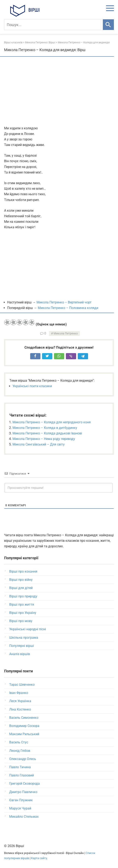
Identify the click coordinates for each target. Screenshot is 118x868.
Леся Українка (20, 701)
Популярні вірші (22, 646)
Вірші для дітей (21, 588)
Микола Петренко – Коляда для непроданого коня (52, 422)
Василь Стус (19, 742)
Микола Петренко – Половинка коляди (68, 308)
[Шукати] (108, 25)
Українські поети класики (32, 386)
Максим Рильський (24, 734)
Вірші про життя (22, 604)
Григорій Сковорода (25, 784)
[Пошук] (53, 25)
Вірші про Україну (23, 613)
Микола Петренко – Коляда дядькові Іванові (47, 433)
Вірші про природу (23, 596)
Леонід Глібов (20, 751)
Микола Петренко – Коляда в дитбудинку (45, 428)
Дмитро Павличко (23, 792)
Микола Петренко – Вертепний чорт (64, 302)
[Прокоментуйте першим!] (58, 488)
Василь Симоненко (24, 718)
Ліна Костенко (20, 709)
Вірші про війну (21, 580)
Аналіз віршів (20, 654)
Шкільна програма (24, 638)
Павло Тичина (20, 767)
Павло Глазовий (22, 775)
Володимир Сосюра (24, 726)
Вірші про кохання (23, 571)
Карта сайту (39, 858)
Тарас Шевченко (22, 685)
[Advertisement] (59, 92)
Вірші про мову (21, 621)
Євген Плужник (21, 800)
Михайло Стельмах (24, 817)
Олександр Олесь (23, 759)
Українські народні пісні (28, 629)
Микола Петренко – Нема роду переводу (44, 439)
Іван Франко (19, 693)
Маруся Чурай (20, 808)
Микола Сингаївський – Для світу (39, 444)
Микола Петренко (66, 334)
